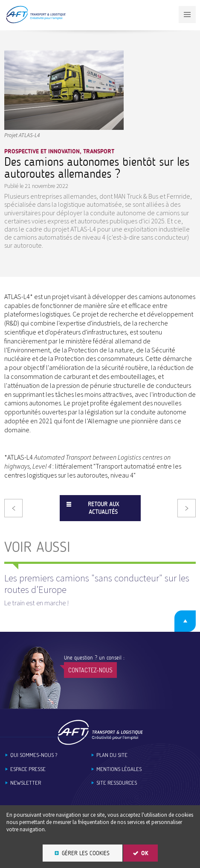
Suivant (187, 508)
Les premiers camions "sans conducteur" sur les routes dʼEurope (97, 584)
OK (145, 853)
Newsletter (26, 783)
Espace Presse (28, 769)
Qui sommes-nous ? (34, 755)
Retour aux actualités (103, 508)
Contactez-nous (90, 670)
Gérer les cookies (86, 853)
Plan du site (112, 755)
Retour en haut (185, 621)
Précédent (13, 508)
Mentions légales (119, 769)
